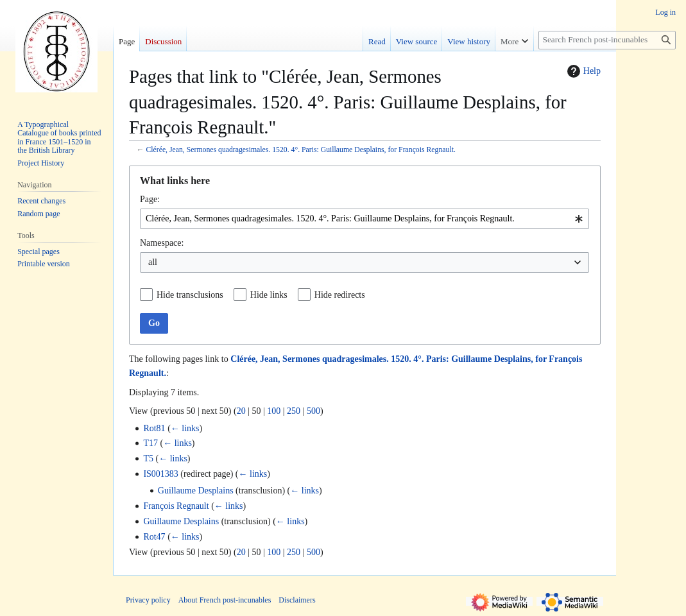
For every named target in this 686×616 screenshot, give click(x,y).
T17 (150, 443)
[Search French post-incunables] (607, 40)
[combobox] (364, 219)
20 (241, 411)
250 (294, 411)
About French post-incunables (225, 600)
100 (274, 411)
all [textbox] (153, 262)
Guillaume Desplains (196, 491)
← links (185, 428)
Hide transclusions (190, 295)
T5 (148, 458)
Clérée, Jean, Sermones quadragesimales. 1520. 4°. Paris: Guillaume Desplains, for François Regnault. (300, 150)
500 (313, 411)
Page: (150, 199)
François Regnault (176, 506)
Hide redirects (340, 295)
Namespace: (162, 243)
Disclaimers (297, 600)
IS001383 (160, 474)
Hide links (269, 295)
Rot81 (154, 428)
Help (582, 71)
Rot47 (154, 537)
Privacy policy (148, 600)
